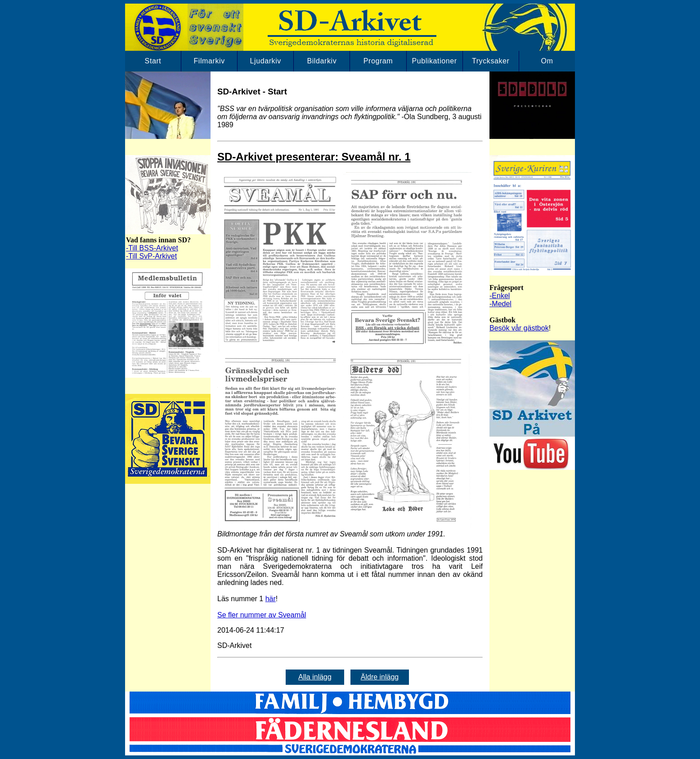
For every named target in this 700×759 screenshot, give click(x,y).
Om (547, 61)
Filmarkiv (209, 61)
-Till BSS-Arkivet (152, 248)
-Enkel (500, 296)
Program (378, 61)
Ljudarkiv (266, 61)
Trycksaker (491, 61)
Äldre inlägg (380, 677)
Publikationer (434, 61)
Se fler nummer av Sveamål (262, 615)
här (271, 599)
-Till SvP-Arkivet (151, 256)
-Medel (500, 304)
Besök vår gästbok (519, 328)
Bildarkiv (322, 61)
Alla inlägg (315, 677)
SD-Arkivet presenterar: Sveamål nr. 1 (314, 157)
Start (153, 61)
